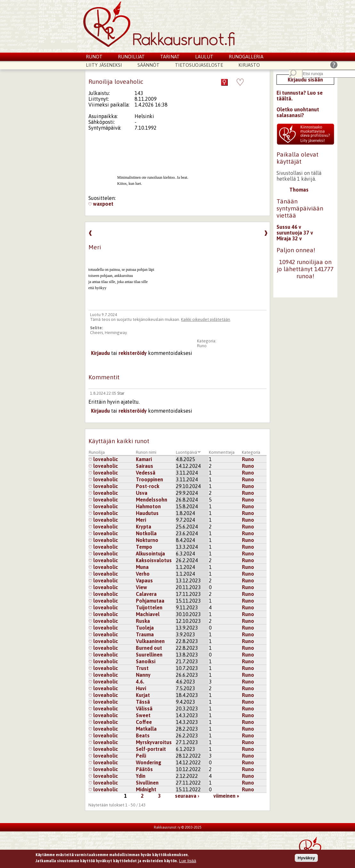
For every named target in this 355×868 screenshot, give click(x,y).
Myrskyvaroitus (154, 742)
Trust (142, 668)
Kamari (144, 459)
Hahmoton (148, 506)
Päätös (144, 769)
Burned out (149, 648)
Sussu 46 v (289, 227)
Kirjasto (249, 65)
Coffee (144, 722)
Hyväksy (306, 859)
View (141, 587)
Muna (142, 567)
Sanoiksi (146, 661)
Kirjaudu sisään (305, 80)
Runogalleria (246, 57)
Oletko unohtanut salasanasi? (298, 112)
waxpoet (101, 204)
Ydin (141, 776)
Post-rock (148, 486)
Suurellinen (149, 655)
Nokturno (147, 540)
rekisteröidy (133, 353)
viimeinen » (226, 796)
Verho (143, 574)
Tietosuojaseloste (199, 65)
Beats (143, 735)
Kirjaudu (100, 353)
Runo (202, 346)
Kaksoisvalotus (154, 560)
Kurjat (143, 695)
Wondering (149, 762)
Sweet (143, 715)
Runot (94, 57)
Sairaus (144, 466)
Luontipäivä (189, 452)
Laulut (204, 57)
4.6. (140, 682)
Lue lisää (188, 861)
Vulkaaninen (150, 641)
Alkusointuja (150, 554)
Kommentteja (222, 452)
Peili (141, 756)
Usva (142, 493)
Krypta (144, 527)
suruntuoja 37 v (295, 233)
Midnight (146, 789)
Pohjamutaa (150, 601)
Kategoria (251, 452)
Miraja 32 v (289, 238)
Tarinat (170, 57)
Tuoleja (145, 628)
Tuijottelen (149, 607)
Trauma (145, 634)
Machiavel (148, 614)
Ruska (143, 621)
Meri (141, 520)
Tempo (144, 547)
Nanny (143, 675)
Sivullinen (147, 783)
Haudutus (147, 513)
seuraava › (187, 796)
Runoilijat (131, 57)
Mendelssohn (152, 500)
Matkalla (146, 729)
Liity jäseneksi (104, 65)
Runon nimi (146, 452)
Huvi (141, 688)
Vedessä (146, 473)
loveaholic (103, 459)
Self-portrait (151, 749)
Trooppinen (149, 479)
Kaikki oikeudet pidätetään (206, 319)
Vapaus (144, 580)
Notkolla (146, 533)
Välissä (144, 709)
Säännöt (149, 65)
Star (121, 393)
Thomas (299, 190)
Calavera (146, 594)
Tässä (143, 702)
